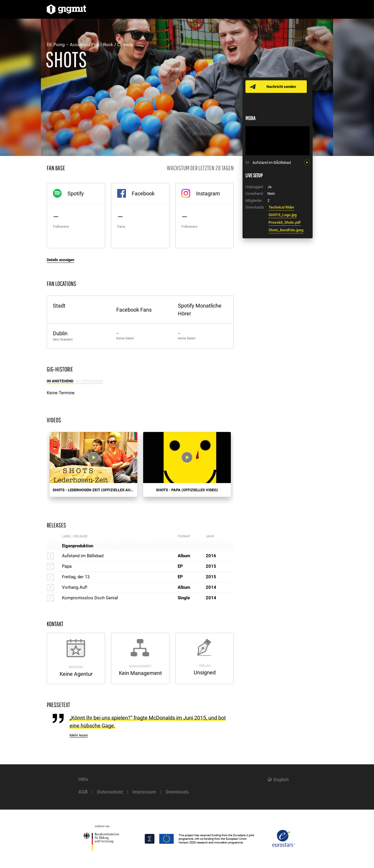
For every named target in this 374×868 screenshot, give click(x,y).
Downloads (177, 792)
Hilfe (83, 779)
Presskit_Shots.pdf (285, 222)
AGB (83, 792)
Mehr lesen (79, 735)
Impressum (144, 792)
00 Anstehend (60, 381)
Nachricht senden (281, 87)
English (281, 780)
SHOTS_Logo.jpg (283, 215)
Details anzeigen (60, 260)
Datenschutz (110, 792)
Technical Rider (281, 207)
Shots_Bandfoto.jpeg (286, 230)
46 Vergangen (89, 381)
